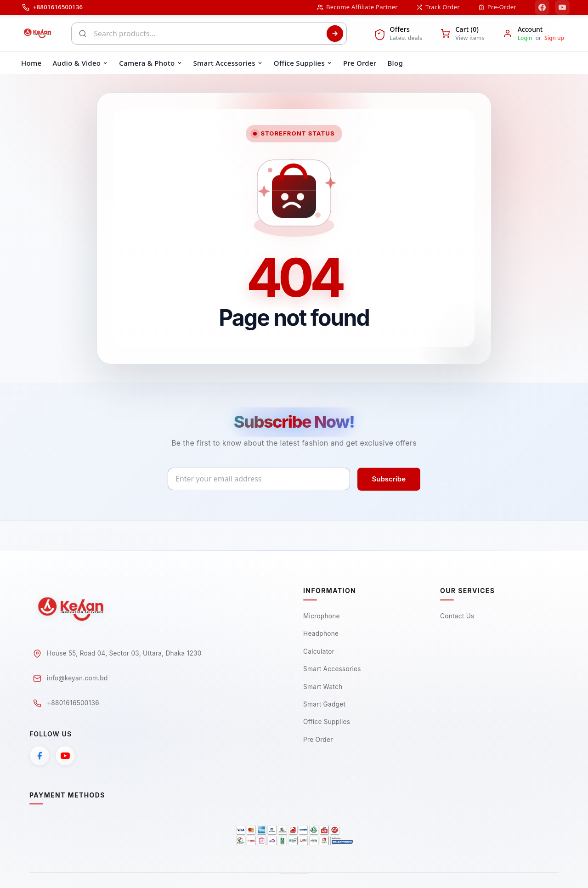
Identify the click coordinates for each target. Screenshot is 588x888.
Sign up (554, 38)
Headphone (322, 634)
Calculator (319, 652)
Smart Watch (323, 688)
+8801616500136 (74, 704)
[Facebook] (542, 7)
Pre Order (319, 742)
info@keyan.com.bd (78, 679)
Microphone (322, 616)
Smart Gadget (325, 706)
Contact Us (458, 616)
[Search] (335, 34)
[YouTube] (562, 7)
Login (525, 38)
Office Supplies (327, 724)
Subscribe (389, 479)
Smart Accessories (333, 670)
